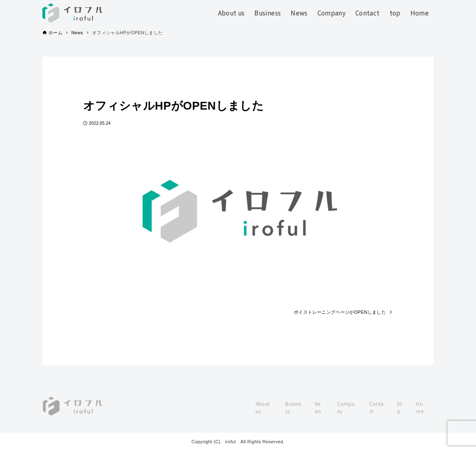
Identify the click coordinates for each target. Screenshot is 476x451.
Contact (377, 407)
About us (263, 407)
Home (420, 407)
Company (346, 407)
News (318, 407)
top (400, 407)
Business (293, 407)
